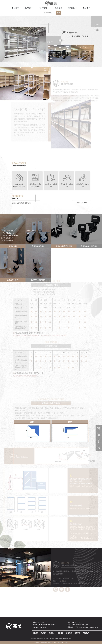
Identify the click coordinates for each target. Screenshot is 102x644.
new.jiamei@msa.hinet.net (46, 625)
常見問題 (59, 8)
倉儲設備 (33, 638)
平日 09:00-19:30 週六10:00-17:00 (87, 627)
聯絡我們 (87, 8)
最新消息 (72, 8)
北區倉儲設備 (50, 638)
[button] (49, 65)
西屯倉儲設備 (58, 638)
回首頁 (35, 633)
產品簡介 (28, 8)
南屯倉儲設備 (67, 638)
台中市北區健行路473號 (80, 625)
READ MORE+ (82, 202)
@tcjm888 (43, 627)
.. (57, 642)
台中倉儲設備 (41, 638)
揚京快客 (44, 642)
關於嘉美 (15, 8)
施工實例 (44, 8)
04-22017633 (77, 622)
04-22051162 (42, 622)
